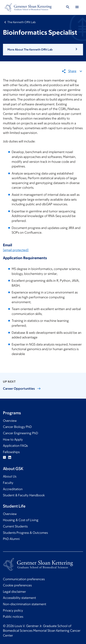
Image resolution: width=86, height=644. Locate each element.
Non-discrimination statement (25, 604)
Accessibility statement (19, 598)
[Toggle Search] (68, 8)
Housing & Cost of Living (21, 520)
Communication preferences (24, 579)
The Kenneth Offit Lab (21, 22)
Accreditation (13, 489)
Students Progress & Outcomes (25, 533)
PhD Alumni (11, 539)
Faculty (8, 483)
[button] (43, 50)
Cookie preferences (17, 585)
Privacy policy (13, 610)
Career (22, 389)
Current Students (15, 526)
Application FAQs (15, 446)
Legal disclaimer (14, 592)
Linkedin (10, 457)
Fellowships (11, 452)
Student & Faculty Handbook (24, 495)
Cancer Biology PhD (17, 427)
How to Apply (13, 439)
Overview (10, 421)
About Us (10, 476)
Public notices (13, 617)
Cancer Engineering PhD (20, 433)
